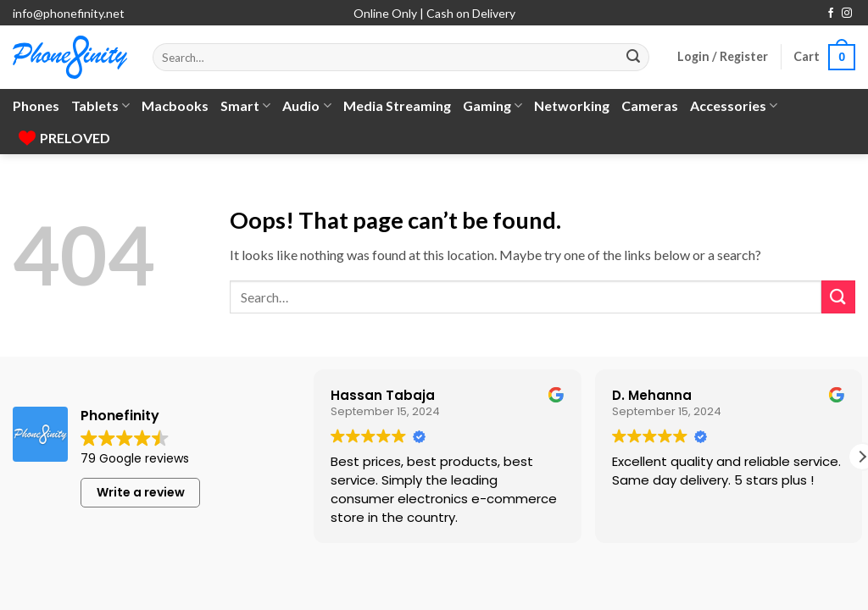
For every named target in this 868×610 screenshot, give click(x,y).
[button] (723, 57)
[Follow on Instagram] (847, 14)
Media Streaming (397, 105)
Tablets (100, 106)
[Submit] (633, 58)
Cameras (650, 105)
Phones (36, 105)
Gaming (492, 106)
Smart (245, 106)
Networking (572, 105)
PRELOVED (64, 138)
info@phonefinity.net (69, 13)
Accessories (734, 106)
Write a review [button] (141, 492)
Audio (306, 106)
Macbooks (175, 105)
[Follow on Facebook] (831, 14)
